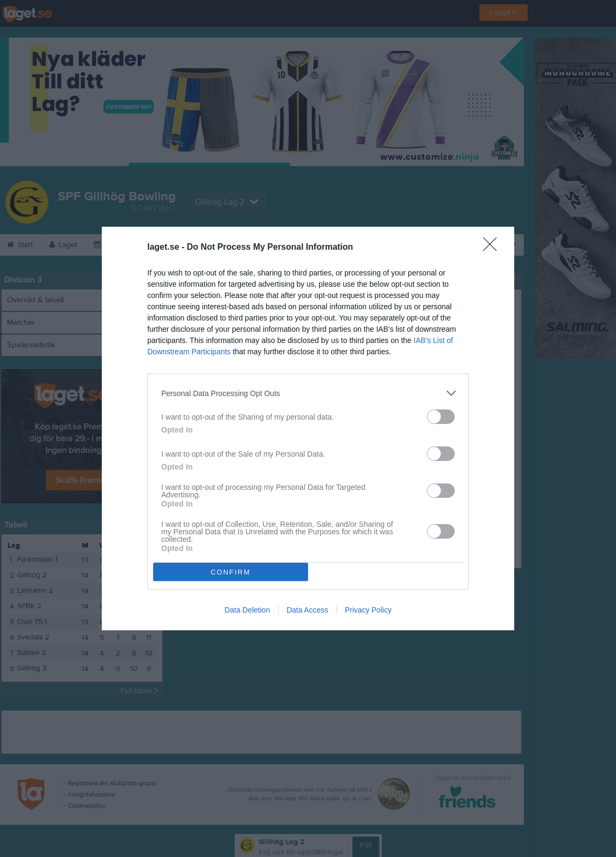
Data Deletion (247, 610)
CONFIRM (231, 572)
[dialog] (308, 428)
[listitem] (308, 393)
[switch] (441, 417)
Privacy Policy (368, 610)
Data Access (307, 610)
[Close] (493, 248)
